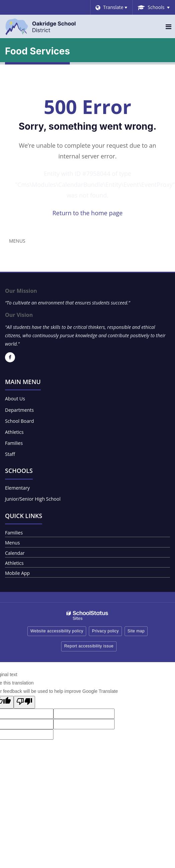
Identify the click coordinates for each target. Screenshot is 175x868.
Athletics (14, 432)
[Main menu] (168, 26)
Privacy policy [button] (105, 631)
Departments (19, 410)
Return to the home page (87, 213)
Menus (17, 241)
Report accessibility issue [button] (89, 646)
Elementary (17, 488)
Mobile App (17, 573)
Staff (10, 454)
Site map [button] (136, 631)
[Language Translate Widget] (111, 7)
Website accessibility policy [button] (57, 631)
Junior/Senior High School (33, 499)
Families (14, 443)
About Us (15, 399)
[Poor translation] (24, 702)
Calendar (15, 553)
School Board (20, 421)
